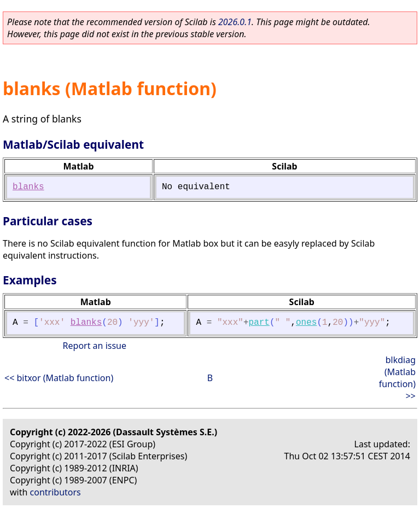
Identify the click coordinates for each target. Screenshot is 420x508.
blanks (28, 187)
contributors (56, 492)
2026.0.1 (235, 22)
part (259, 323)
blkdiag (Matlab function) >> (397, 378)
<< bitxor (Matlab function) (59, 378)
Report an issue (95, 346)
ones (306, 323)
